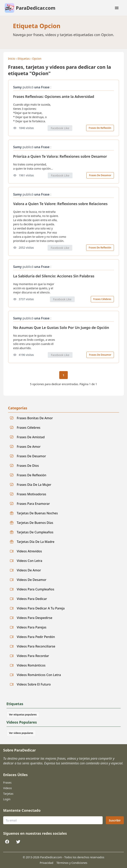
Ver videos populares (21, 733)
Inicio (12, 59)
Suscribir (115, 820)
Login (7, 799)
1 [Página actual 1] (63, 375)
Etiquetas (24, 59)
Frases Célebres (102, 299)
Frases (7, 783)
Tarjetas (8, 794)
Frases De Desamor (100, 175)
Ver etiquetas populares (23, 715)
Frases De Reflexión (100, 128)
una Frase (42, 87)
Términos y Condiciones (72, 863)
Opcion (37, 59)
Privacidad (47, 863)
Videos (8, 788)
